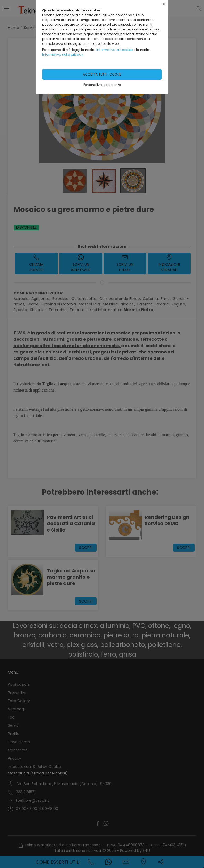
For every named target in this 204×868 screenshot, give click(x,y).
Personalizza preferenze (102, 85)
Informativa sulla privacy (63, 54)
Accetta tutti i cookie (102, 74)
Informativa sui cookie (114, 50)
